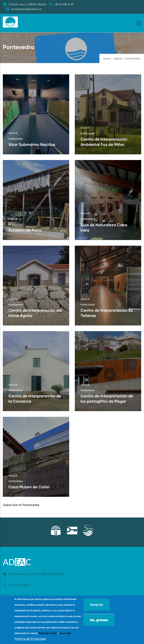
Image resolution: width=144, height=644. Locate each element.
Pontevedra (16, 139)
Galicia (118, 59)
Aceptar (97, 605)
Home (107, 59)
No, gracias (99, 620)
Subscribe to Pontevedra (21, 505)
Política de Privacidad (30, 639)
